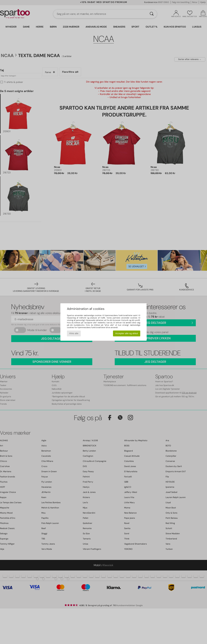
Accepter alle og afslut (127, 333)
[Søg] (152, 14)
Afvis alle (74, 333)
